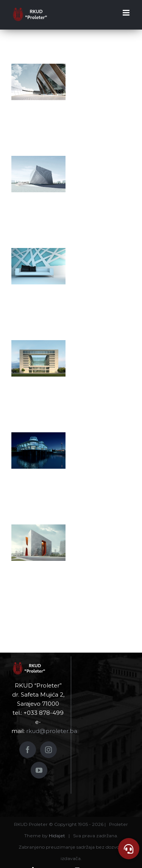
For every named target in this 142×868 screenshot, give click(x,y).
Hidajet (57, 836)
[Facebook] (28, 750)
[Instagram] (48, 750)
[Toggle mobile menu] (127, 13)
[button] (129, 849)
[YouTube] (39, 770)
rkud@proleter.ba (52, 731)
